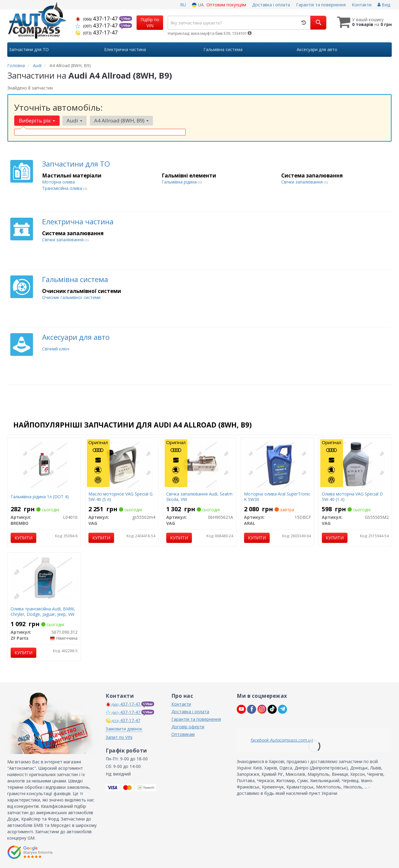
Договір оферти (188, 727)
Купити (23, 538)
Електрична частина (78, 221)
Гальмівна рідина (180, 182)
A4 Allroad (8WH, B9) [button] (121, 120)
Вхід (384, 5)
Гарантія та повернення (321, 5)
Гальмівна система (75, 279)
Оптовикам (183, 734)
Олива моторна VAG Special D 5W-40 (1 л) (352, 497)
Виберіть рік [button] (37, 120)
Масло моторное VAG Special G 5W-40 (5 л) (120, 497)
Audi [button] (74, 120)
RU (183, 5)
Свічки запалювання (303, 182)
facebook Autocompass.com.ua (282, 740)
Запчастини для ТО (76, 164)
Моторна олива (58, 182)
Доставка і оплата (271, 5)
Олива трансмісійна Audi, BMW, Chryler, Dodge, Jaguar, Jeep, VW (43, 611)
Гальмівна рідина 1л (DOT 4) (40, 497)
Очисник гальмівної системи (71, 297)
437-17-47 (97, 18)
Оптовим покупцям (226, 5)
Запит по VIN (119, 737)
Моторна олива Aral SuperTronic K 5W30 (277, 497)
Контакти (362, 5)
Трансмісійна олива (63, 188)
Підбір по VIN (150, 23)
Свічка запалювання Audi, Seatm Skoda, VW (199, 497)
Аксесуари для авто (76, 337)
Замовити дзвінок (124, 729)
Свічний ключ (56, 349)
